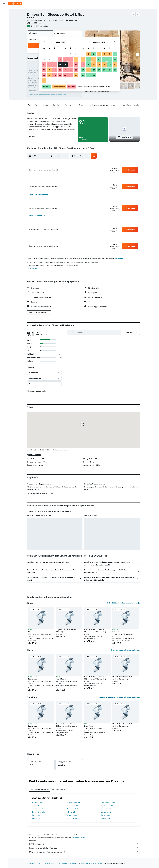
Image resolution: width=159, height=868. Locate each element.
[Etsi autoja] (4, 19)
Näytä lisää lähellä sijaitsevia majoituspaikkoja (123, 609)
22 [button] (71, 70)
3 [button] (44, 59)
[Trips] (4, 46)
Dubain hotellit (106, 815)
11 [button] (49, 65)
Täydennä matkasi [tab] (59, 796)
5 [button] (55, 59)
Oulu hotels (36, 821)
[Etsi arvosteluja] (96, 339)
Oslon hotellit (71, 818)
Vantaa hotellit (106, 818)
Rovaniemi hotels (72, 824)
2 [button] (76, 54)
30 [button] (76, 75)
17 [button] (44, 70)
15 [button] (71, 65)
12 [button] (55, 65)
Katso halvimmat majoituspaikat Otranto (125, 656)
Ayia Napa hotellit (107, 812)
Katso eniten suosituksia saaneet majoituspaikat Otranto (119, 703)
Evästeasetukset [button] (33, 275)
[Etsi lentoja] (4, 10)
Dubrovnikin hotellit (73, 809)
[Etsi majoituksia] (4, 15)
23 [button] (76, 70)
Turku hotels (36, 824)
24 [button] (44, 75)
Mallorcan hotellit (72, 815)
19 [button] (55, 70)
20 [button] (60, 70)
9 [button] (76, 59)
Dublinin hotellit (37, 815)
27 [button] (60, 75)
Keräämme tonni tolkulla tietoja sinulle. (84, 854)
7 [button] (65, 59)
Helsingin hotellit (72, 812)
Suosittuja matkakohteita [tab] (40, 796)
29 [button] (71, 75)
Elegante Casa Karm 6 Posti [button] (66, 636)
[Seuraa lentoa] (4, 35)
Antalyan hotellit (38, 812)
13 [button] (60, 65)
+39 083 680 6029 (34, 23)
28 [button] (65, 75)
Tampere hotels (72, 821)
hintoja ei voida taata (79, 844)
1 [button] (71, 54)
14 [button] (65, 65)
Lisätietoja (119, 265)
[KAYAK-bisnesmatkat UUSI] (4, 40)
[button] (4, 3)
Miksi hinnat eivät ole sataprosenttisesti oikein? (84, 858)
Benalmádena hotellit (108, 809)
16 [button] (76, 65)
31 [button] (44, 80)
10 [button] (44, 65)
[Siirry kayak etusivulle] (15, 3)
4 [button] (49, 59)
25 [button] (49, 75)
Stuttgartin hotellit (38, 818)
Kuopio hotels (106, 824)
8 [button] (71, 59)
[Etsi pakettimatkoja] (4, 24)
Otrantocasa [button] (32, 638)
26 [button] (55, 75)
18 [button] (49, 70)
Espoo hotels (105, 821)
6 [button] (60, 59)
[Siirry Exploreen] (4, 30)
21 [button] (65, 70)
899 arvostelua (42, 26)
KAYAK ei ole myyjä (84, 850)
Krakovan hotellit (38, 809)
